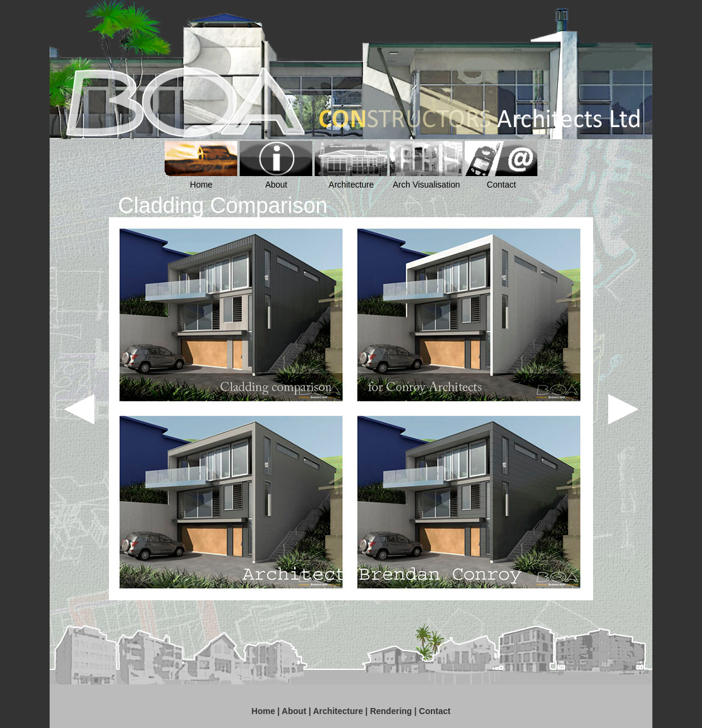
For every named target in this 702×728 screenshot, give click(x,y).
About (294, 711)
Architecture (338, 711)
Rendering (391, 711)
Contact (435, 711)
